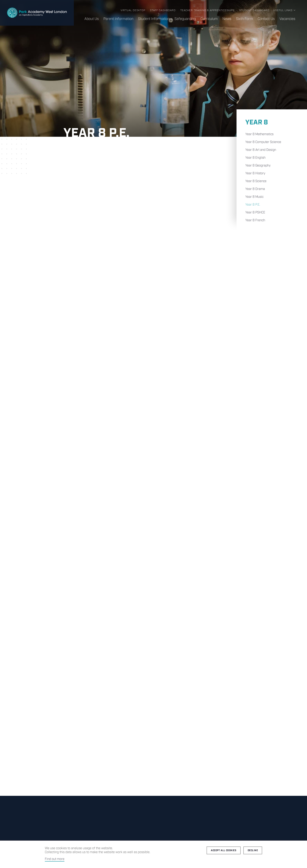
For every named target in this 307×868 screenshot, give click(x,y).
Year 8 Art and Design (261, 150)
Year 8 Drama (255, 189)
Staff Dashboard (163, 10)
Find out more (55, 859)
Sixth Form (244, 19)
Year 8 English (255, 158)
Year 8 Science (256, 181)
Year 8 (257, 123)
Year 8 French (255, 220)
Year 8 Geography (258, 166)
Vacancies (287, 19)
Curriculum (209, 19)
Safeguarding (185, 19)
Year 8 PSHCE (255, 213)
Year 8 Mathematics (259, 134)
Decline (253, 850)
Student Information (154, 19)
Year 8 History (255, 173)
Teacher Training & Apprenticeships (207, 10)
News (227, 19)
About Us (92, 19)
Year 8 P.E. (253, 205)
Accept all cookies (224, 850)
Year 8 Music (254, 197)
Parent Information (118, 19)
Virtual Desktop (133, 10)
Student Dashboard (254, 10)
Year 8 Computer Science (263, 142)
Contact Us (266, 19)
